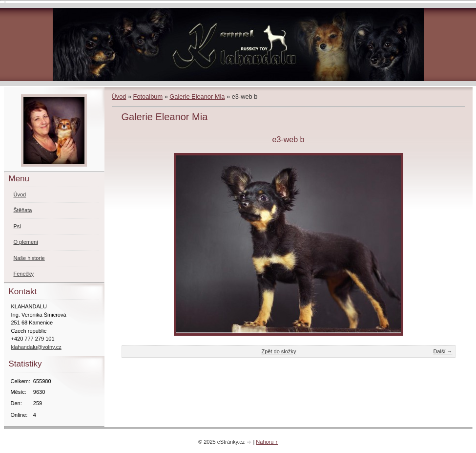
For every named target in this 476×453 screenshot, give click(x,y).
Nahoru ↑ (267, 442)
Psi (17, 226)
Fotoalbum (148, 97)
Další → (443, 351)
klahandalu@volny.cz (36, 347)
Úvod (119, 97)
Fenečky (24, 274)
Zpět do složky (279, 351)
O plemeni (26, 242)
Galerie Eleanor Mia (197, 97)
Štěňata (23, 210)
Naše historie (29, 258)
